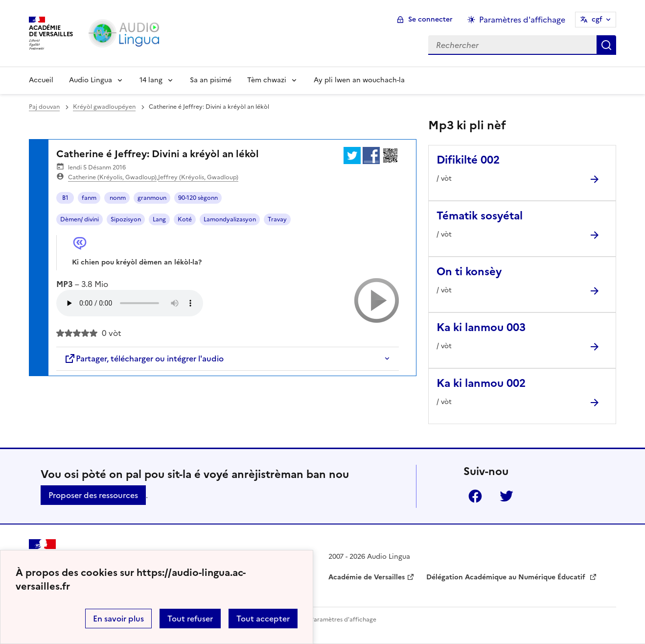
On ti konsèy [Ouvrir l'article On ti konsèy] (469, 272)
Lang (159, 219)
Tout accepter (263, 619)
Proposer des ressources (93, 495)
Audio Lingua (91, 80)
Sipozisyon (126, 219)
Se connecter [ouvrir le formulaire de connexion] (430, 19)
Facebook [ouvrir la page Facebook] (475, 496)
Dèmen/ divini (80, 219)
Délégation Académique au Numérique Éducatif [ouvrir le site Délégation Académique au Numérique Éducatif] (507, 577)
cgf (597, 19)
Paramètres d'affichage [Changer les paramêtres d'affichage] (522, 20)
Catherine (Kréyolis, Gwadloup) (112, 177)
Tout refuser (190, 619)
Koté (185, 219)
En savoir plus (118, 619)
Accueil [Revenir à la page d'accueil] (41, 80)
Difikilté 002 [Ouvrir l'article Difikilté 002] (468, 160)
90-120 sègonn (198, 198)
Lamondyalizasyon (230, 219)
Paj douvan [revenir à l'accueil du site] (44, 107)
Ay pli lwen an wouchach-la (359, 80)
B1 (65, 198)
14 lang (151, 80)
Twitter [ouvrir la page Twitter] (507, 496)
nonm (117, 198)
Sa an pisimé (211, 80)
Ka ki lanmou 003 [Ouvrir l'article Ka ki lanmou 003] (481, 327)
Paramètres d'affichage (343, 620)
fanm (89, 198)
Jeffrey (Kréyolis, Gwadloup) (198, 177)
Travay (277, 219)
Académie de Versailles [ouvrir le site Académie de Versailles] (367, 577)
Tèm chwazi (267, 80)
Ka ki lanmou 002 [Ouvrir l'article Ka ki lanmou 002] (481, 383)
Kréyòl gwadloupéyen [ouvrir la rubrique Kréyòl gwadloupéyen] (104, 107)
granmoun (152, 198)
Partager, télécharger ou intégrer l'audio (144, 358)
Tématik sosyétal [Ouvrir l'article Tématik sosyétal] (480, 216)
